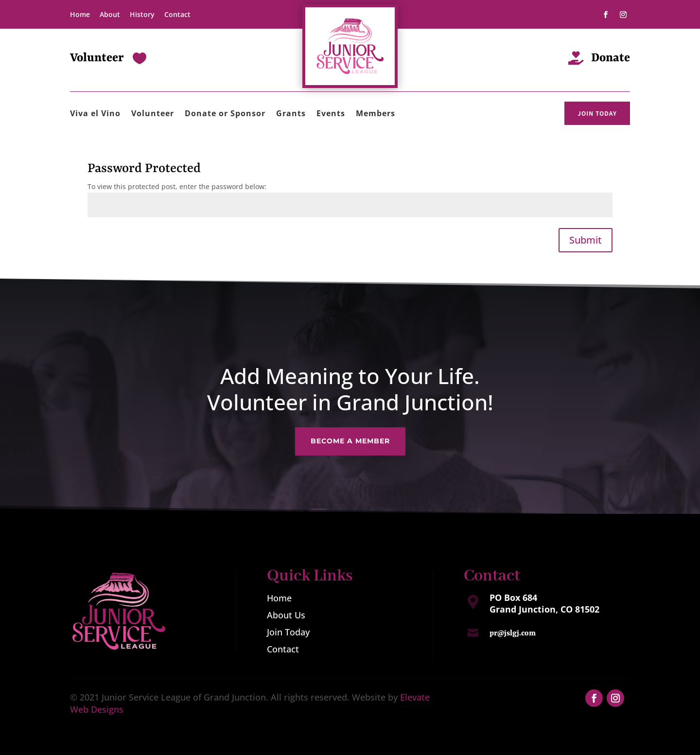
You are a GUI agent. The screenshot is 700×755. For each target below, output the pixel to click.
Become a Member (350, 437)
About (110, 14)
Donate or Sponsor (225, 114)
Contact (177, 14)
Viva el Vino (95, 114)
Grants (291, 114)
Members (376, 114)
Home (80, 14)
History (142, 14)
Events (331, 114)
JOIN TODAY (597, 113)
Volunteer (153, 114)
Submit (586, 240)
